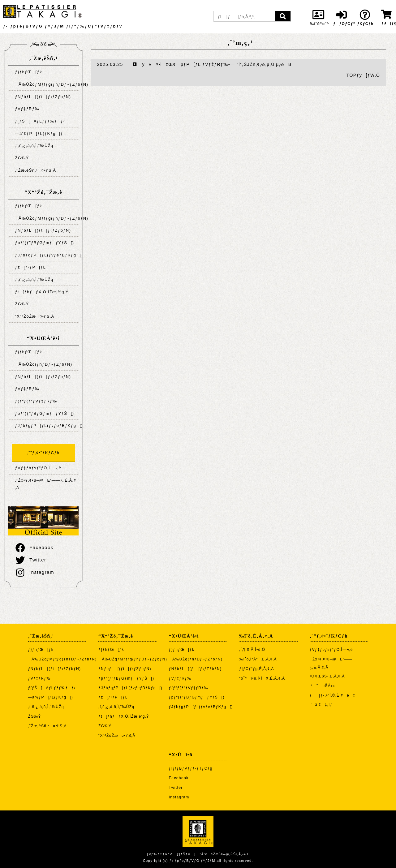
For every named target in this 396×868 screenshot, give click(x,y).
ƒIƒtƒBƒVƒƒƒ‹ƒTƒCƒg (191, 768)
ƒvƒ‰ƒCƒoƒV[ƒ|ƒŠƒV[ (171, 854)
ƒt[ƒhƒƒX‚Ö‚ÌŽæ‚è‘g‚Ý (42, 292)
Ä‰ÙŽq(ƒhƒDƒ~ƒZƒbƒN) (43, 364)
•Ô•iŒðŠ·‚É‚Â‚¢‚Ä (327, 676)
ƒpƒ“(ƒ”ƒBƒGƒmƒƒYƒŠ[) (44, 243)
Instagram (34, 572)
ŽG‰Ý (22, 158)
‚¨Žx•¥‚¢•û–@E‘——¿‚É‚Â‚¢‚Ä (45, 484)
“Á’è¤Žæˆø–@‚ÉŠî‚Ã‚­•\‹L (224, 854)
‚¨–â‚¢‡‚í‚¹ (321, 705)
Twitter (30, 560)
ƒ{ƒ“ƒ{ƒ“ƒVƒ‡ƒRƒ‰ (36, 401)
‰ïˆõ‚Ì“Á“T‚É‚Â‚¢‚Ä (258, 659)
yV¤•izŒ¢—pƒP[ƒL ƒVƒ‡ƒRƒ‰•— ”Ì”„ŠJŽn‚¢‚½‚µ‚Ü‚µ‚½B (212, 64)
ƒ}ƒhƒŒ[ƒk (28, 72)
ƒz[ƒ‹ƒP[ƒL (30, 267)
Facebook (34, 547)
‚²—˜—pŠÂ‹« (322, 686)
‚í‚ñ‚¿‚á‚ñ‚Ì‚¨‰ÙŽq (34, 146)
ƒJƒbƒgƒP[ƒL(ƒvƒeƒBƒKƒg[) (47, 255)
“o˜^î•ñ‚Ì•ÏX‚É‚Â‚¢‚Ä (262, 678)
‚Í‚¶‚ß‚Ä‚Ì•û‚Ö (252, 650)
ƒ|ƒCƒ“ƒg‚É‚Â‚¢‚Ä (257, 669)
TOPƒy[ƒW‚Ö (363, 75)
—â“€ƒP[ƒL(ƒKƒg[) (39, 133)
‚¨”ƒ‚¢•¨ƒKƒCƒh (43, 453)
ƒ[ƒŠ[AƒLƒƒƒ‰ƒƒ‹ (40, 121)
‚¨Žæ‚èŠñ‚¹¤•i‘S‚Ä (35, 170)
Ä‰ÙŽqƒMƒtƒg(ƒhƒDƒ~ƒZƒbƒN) (47, 84)
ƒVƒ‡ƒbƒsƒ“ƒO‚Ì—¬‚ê (38, 468)
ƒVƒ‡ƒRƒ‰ (27, 109)
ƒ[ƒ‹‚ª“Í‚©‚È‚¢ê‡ (333, 695)
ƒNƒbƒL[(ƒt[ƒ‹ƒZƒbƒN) (43, 97)
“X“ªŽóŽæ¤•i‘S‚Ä (34, 316)
